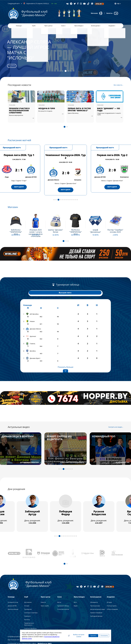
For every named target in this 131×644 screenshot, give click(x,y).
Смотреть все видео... (116, 421)
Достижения (28, 597)
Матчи (59, 597)
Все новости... (118, 87)
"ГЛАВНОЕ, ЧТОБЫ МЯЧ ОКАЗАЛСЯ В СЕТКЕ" (20, 112)
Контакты (27, 614)
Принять (90, 636)
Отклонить (103, 636)
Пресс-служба (45, 600)
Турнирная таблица (63, 600)
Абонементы (94, 597)
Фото (75, 597)
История (27, 600)
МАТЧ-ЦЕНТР (19, 192)
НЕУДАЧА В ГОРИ (76, 111)
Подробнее (17, 65)
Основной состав (13, 597)
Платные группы (112, 600)
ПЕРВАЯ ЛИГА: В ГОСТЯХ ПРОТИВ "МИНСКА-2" (109, 111)
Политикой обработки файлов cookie (35, 638)
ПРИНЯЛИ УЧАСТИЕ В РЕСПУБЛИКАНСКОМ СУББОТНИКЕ (49, 113)
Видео (76, 600)
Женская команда (13, 603)
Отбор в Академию (112, 603)
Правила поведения (96, 607)
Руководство (28, 603)
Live (56, 4)
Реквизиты (27, 610)
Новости (43, 597)
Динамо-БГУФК (12, 600)
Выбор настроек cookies (71, 636)
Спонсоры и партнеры (31, 607)
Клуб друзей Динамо (96, 610)
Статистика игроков (63, 603)
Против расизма (95, 600)
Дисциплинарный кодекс (98, 603)
